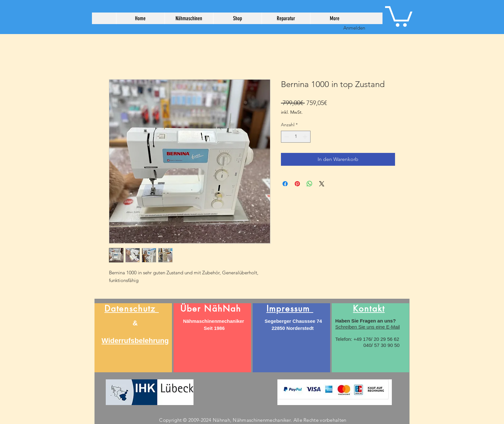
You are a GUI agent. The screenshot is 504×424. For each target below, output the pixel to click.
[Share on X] (322, 184)
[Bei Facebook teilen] (285, 184)
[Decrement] (286, 137)
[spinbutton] (296, 137)
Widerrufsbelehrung (135, 341)
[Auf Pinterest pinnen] (297, 184)
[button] (399, 15)
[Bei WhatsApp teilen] (310, 184)
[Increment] (306, 137)
